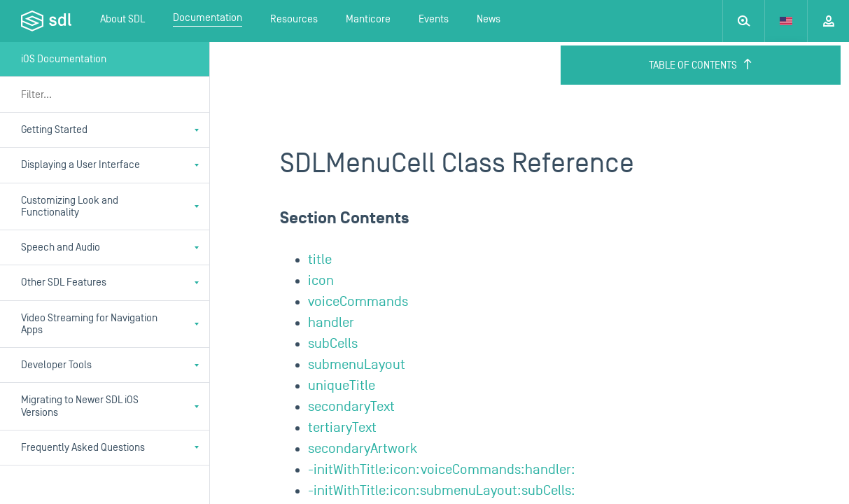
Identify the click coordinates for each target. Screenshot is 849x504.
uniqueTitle (342, 386)
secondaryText (351, 407)
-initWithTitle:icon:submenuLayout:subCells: (442, 491)
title (320, 260)
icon (321, 281)
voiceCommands (358, 302)
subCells (333, 344)
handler (331, 323)
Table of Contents (701, 65)
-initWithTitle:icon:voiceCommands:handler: (442, 470)
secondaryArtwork (363, 449)
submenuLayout (357, 365)
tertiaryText (342, 428)
